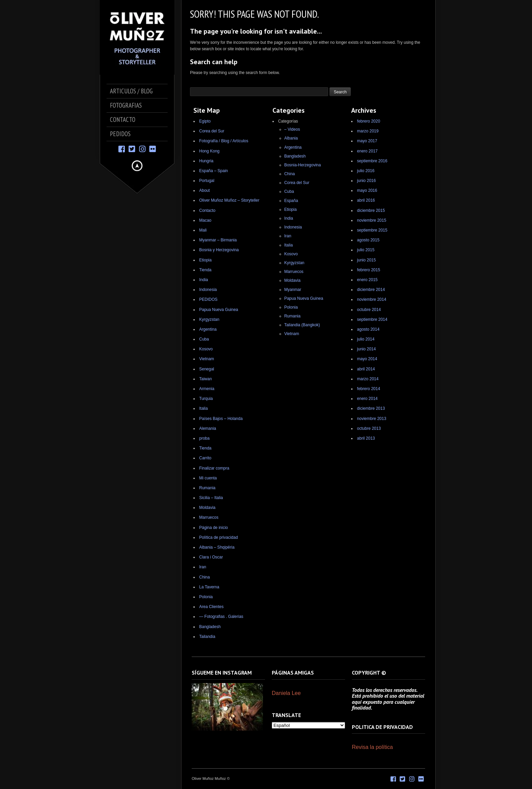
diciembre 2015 (371, 210)
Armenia (207, 389)
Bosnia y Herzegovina (219, 250)
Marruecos (209, 517)
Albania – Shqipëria (217, 547)
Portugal (207, 181)
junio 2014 (366, 349)
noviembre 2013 (372, 419)
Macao (205, 220)
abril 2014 (366, 369)
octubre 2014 (369, 310)
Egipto (205, 121)
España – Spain (214, 171)
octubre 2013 (369, 428)
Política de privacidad (218, 537)
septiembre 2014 (372, 319)
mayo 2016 (367, 190)
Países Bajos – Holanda (221, 419)
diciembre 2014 (371, 290)
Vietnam (207, 359)
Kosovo (206, 349)
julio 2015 (366, 250)
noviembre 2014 (372, 299)
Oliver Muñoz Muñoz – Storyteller (229, 200)
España (291, 201)
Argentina (208, 329)
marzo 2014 (368, 379)
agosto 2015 (368, 240)
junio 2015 (366, 260)
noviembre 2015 (372, 220)
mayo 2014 (367, 359)
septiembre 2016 (372, 161)
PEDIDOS (208, 299)
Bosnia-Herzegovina (303, 165)
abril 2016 (366, 200)
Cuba (204, 339)
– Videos (292, 129)
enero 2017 (367, 151)
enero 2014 (367, 399)
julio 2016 (366, 171)
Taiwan (205, 379)
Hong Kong (209, 151)
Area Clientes (211, 607)
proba (204, 438)
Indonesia (208, 290)
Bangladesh (210, 627)
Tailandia (207, 637)
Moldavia (207, 508)
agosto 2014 (368, 329)
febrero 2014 (368, 389)
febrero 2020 (368, 121)
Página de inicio (214, 528)
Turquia (206, 399)
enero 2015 (367, 280)
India (204, 280)
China (204, 577)
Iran (203, 567)
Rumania (207, 488)
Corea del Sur (212, 131)
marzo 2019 (368, 131)
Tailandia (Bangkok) (302, 325)
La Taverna (209, 587)
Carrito (205, 458)
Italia (203, 408)
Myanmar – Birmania (218, 240)
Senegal (207, 369)
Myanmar (293, 290)
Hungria (206, 161)
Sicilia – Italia (211, 498)
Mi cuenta (208, 478)
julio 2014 (366, 339)
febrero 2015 (368, 270)
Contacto (207, 210)
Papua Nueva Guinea (219, 310)
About (204, 190)
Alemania (208, 428)
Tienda (205, 270)
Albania (291, 138)
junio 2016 (366, 181)
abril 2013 (366, 438)
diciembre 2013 (371, 408)
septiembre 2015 (372, 230)
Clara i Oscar (211, 557)
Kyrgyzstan (209, 319)
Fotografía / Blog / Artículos (224, 141)
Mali (203, 230)
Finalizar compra (214, 468)
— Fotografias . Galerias (221, 617)
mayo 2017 (367, 141)
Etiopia (205, 260)
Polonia (206, 597)
